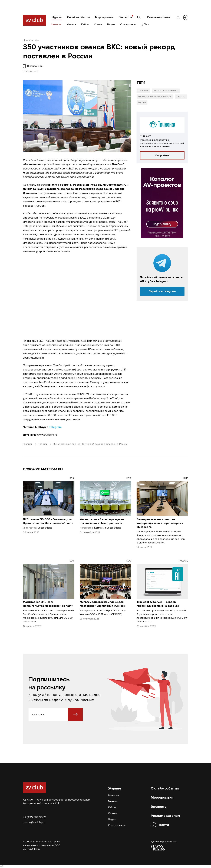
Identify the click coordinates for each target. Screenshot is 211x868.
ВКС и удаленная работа (166, 91)
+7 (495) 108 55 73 (35, 817)
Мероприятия (104, 17)
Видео (111, 24)
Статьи (98, 24)
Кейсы (85, 24)
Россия (142, 102)
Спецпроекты (128, 24)
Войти (164, 825)
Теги (145, 24)
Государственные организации (155, 96)
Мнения (71, 24)
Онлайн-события (78, 17)
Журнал (57, 17)
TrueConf (143, 91)
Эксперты (125, 17)
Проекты (181, 96)
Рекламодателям (159, 17)
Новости (56, 24)
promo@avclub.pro (34, 822)
